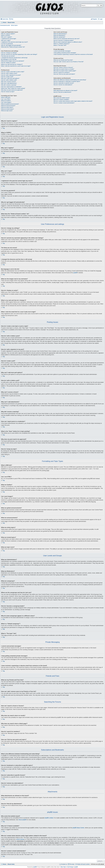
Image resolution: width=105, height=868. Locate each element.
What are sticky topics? (7, 107)
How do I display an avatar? (8, 63)
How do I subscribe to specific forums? (64, 83)
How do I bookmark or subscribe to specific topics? (67, 81)
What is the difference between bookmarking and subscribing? (70, 80)
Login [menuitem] (101, 19)
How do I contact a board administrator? (64, 103)
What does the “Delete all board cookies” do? (13, 47)
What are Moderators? (59, 35)
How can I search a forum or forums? (63, 67)
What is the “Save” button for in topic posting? (13, 88)
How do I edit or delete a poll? (9, 80)
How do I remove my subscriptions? (63, 85)
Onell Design (70, 867)
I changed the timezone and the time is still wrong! (14, 58)
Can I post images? (6, 102)
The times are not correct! (8, 56)
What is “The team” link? (60, 45)
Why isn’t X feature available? (61, 99)
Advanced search (101, 5)
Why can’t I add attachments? (9, 83)
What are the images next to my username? (13, 61)
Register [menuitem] (95, 19)
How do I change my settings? (9, 53)
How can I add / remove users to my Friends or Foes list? (69, 62)
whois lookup (20, 839)
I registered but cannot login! (9, 39)
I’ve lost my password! (7, 44)
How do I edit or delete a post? (9, 73)
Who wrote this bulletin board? (61, 98)
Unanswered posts (5, 25)
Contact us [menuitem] (64, 864)
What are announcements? (8, 106)
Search (98, 5)
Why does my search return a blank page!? (65, 71)
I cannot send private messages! (62, 51)
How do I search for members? (62, 72)
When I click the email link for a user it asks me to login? (16, 66)
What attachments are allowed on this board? (65, 90)
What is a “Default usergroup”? (62, 44)
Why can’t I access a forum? (9, 82)
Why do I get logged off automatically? (11, 45)
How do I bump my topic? (8, 92)
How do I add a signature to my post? (11, 75)
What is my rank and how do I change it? (12, 64)
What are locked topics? (7, 109)
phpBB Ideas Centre (78, 828)
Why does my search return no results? (64, 69)
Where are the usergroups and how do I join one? (67, 39)
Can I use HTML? (6, 99)
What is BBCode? (6, 97)
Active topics (14, 25)
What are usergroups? (59, 37)
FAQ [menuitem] (12, 19)
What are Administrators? (60, 34)
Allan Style (63, 867)
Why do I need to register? (8, 34)
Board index (11, 22)
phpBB (75, 273)
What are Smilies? (6, 101)
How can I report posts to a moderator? (11, 87)
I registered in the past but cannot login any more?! (14, 42)
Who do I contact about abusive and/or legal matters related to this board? (73, 101)
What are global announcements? (10, 104)
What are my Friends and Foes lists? (63, 60)
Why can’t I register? (7, 37)
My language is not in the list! (9, 59)
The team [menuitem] (72, 864)
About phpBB (22, 820)
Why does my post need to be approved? (12, 90)
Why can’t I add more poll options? (10, 78)
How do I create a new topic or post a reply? (13, 72)
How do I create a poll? (7, 77)
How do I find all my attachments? (62, 92)
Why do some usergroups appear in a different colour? (68, 42)
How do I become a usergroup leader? (64, 40)
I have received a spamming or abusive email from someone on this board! (73, 54)
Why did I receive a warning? (9, 85)
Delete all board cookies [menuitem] (83, 864)
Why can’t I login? (6, 40)
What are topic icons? (7, 111)
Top (4, 128)
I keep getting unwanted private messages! (65, 53)
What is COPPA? (6, 35)
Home (5, 22)
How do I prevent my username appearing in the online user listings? (19, 54)
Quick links (5, 19)
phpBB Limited (49, 818)
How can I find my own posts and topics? (64, 74)
